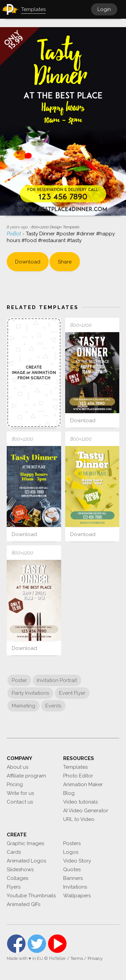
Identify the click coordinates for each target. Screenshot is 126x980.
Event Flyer (72, 693)
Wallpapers (77, 896)
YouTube (57, 944)
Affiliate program (26, 776)
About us (17, 767)
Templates (75, 767)
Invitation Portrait (57, 680)
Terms (77, 958)
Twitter (37, 944)
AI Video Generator (86, 811)
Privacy (95, 958)
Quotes (72, 870)
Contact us (20, 802)
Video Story (77, 861)
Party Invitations (30, 693)
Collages (17, 878)
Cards (14, 852)
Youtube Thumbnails (31, 896)
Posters (72, 843)
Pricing (15, 784)
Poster (19, 680)
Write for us (20, 793)
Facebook (16, 944)
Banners (73, 878)
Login (104, 9)
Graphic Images (25, 843)
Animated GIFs (24, 904)
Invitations (75, 887)
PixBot (15, 234)
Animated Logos (26, 861)
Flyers (14, 887)
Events (53, 706)
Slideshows (20, 870)
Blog (69, 793)
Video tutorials (80, 802)
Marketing (24, 706)
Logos (71, 852)
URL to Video (79, 819)
